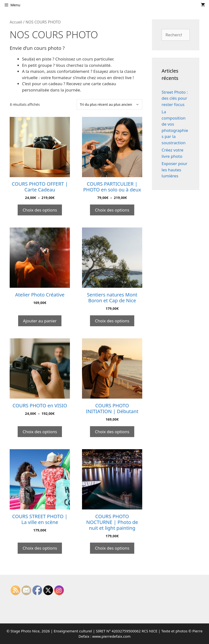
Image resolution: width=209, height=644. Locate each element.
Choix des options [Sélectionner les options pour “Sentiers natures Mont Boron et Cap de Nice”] (112, 321)
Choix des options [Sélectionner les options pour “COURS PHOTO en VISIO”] (40, 432)
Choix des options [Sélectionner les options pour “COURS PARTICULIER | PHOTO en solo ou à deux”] (112, 210)
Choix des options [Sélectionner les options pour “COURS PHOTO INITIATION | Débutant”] (112, 432)
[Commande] (109, 104)
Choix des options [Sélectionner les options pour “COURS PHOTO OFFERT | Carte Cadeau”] (40, 210)
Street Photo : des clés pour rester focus (175, 98)
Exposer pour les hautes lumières (175, 170)
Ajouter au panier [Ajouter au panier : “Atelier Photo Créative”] (40, 321)
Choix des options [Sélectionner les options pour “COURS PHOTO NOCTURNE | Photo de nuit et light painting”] (112, 548)
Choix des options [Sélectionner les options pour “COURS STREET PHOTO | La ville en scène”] (40, 548)
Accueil (16, 22)
